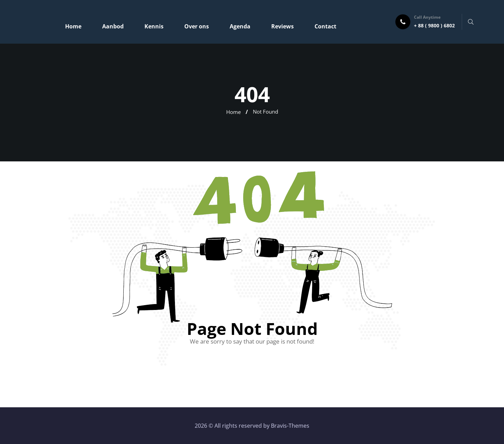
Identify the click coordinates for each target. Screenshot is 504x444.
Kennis (154, 26)
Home (73, 26)
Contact (325, 26)
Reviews (282, 26)
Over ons (197, 26)
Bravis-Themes (290, 426)
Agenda (240, 26)
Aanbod (113, 26)
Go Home (252, 371)
